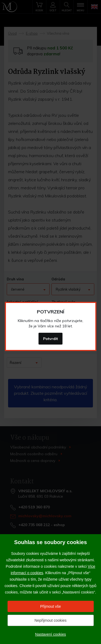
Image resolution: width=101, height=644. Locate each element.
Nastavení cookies (50, 634)
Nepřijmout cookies (50, 620)
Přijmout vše (50, 606)
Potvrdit (50, 339)
